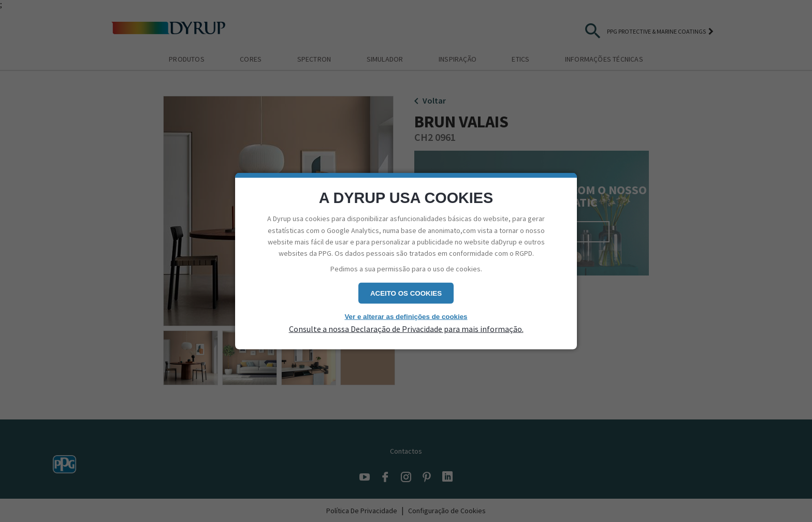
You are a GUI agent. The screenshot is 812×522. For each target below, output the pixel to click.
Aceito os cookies (406, 293)
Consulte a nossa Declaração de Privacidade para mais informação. (406, 328)
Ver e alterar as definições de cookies (406, 317)
